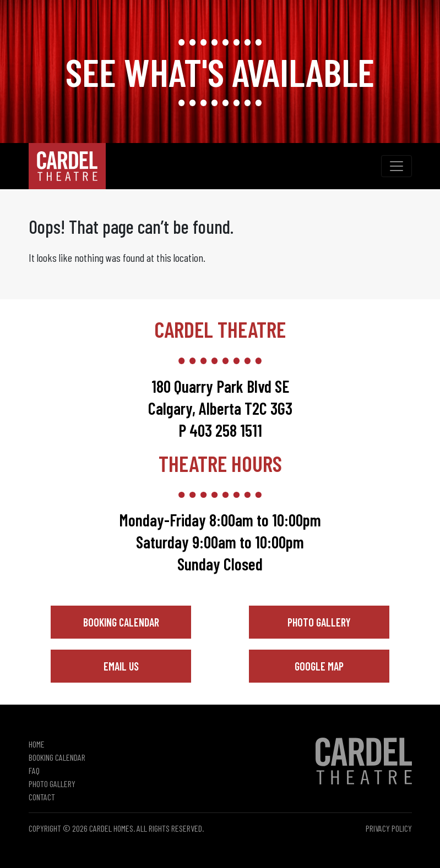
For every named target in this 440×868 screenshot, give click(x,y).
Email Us (121, 666)
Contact (42, 797)
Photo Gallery (319, 622)
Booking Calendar (121, 622)
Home (37, 744)
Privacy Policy (389, 828)
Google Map (319, 666)
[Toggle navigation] (396, 166)
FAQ (34, 770)
